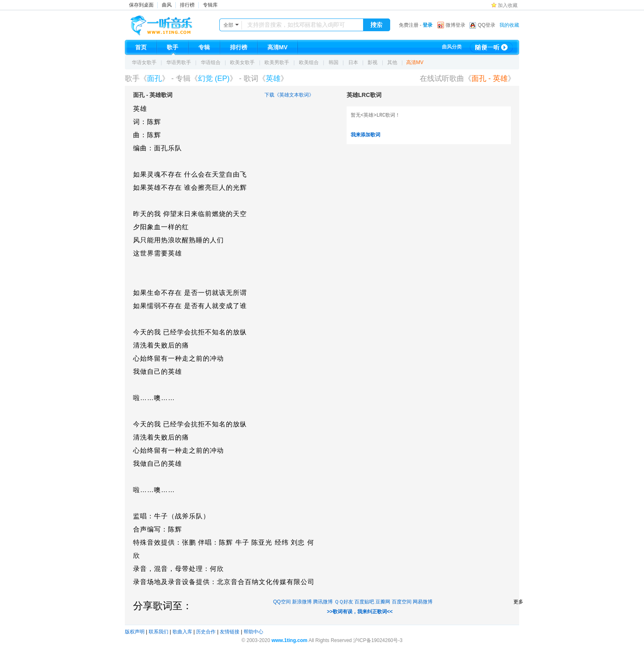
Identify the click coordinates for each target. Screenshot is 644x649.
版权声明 (135, 632)
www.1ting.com (290, 640)
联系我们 (159, 632)
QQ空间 (282, 602)
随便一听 (491, 47)
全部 (228, 25)
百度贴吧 (364, 602)
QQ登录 (486, 25)
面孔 (154, 78)
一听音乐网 (173, 23)
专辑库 (210, 5)
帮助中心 (253, 632)
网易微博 (423, 602)
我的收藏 (509, 25)
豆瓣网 (383, 602)
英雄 (273, 78)
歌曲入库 (182, 632)
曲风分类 (452, 47)
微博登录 (455, 25)
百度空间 (402, 602)
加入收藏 (508, 5)
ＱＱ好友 (344, 602)
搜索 (377, 25)
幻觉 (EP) (214, 78)
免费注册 (409, 25)
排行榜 (187, 5)
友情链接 (230, 632)
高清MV (415, 62)
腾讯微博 (323, 602)
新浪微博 (302, 602)
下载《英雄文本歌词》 (289, 95)
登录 (428, 25)
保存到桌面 (141, 5)
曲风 (167, 5)
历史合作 (206, 632)
